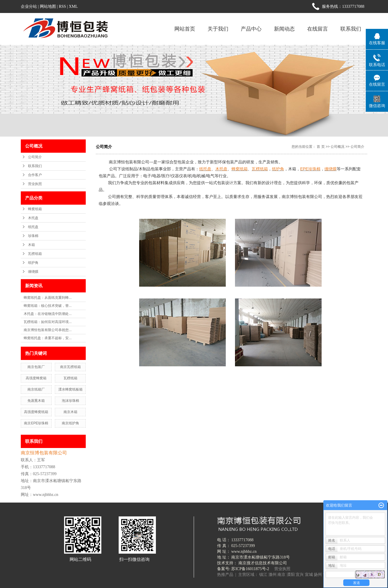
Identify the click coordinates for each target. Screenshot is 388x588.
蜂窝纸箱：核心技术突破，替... (48, 306)
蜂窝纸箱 (35, 209)
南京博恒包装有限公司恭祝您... (48, 330)
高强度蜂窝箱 (36, 378)
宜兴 (300, 575)
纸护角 (33, 263)
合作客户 (35, 175)
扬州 (318, 575)
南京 (281, 575)
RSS (63, 6)
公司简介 (35, 157)
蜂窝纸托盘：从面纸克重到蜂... (48, 298)
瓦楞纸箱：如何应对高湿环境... (48, 322)
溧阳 (291, 575)
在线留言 (318, 29)
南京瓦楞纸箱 (70, 367)
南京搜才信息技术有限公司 (263, 563)
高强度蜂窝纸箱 (36, 412)
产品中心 (251, 29)
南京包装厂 (36, 367)
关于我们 (218, 29)
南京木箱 (70, 412)
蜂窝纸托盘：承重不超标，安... (48, 338)
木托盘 (33, 218)
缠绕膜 (33, 272)
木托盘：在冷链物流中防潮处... (48, 314)
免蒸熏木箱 (36, 401)
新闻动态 (284, 29)
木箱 (31, 245)
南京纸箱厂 (36, 389)
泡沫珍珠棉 (70, 401)
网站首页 (185, 29)
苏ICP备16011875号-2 (250, 569)
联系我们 (351, 29)
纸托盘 (33, 227)
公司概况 (337, 147)
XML (73, 6)
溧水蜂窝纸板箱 (70, 389)
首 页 (321, 147)
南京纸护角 (70, 423)
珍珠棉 (33, 236)
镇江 (263, 575)
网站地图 (48, 6)
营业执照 (35, 184)
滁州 (273, 575)
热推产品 (225, 575)
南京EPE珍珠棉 (36, 423)
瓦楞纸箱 (35, 254)
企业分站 (29, 6)
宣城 (309, 575)
